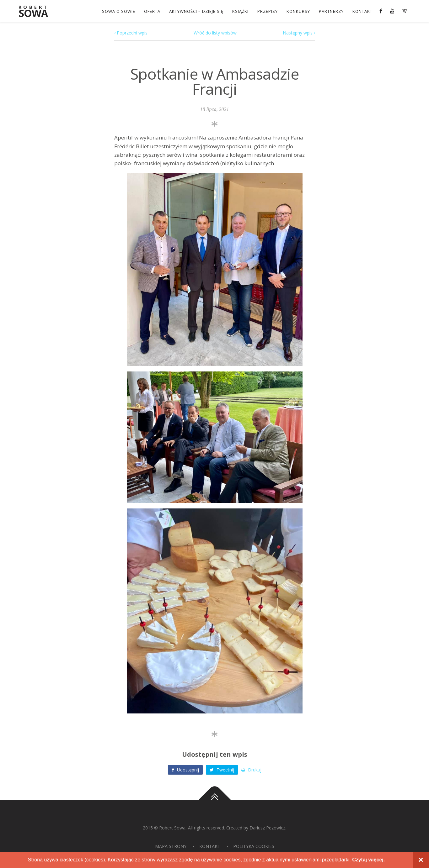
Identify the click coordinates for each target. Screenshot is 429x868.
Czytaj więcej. (368, 860)
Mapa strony (171, 846)
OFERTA (152, 11)
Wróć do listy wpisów (215, 33)
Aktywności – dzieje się (196, 11)
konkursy (298, 11)
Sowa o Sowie (119, 11)
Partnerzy (331, 11)
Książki (240, 11)
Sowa (37, 12)
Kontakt (362, 11)
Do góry (215, 800)
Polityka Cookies (254, 846)
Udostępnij (185, 770)
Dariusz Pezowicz (267, 828)
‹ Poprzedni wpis (131, 33)
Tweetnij (222, 770)
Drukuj (251, 770)
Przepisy (268, 11)
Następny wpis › (299, 33)
